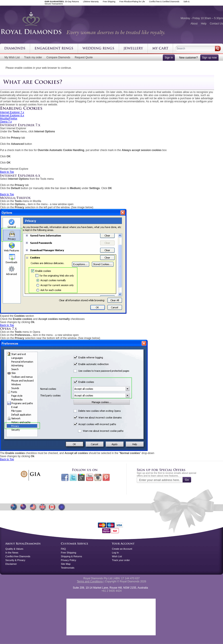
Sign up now (209, 58)
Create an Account (122, 549)
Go (187, 480)
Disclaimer (11, 564)
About (194, 24)
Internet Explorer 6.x (12, 115)
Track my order (33, 57)
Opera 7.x (6, 122)
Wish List (117, 556)
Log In (115, 553)
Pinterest (106, 477)
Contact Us (216, 24)
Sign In (169, 58)
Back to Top (7, 172)
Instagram (98, 477)
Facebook (65, 477)
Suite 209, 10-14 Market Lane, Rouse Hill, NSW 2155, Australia (110, 588)
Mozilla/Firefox (9, 119)
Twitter (73, 477)
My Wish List (12, 57)
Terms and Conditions (90, 581)
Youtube (90, 477)
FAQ (63, 549)
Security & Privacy (15, 560)
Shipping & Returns (71, 556)
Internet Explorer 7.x (12, 112)
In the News (12, 553)
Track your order (121, 560)
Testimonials (68, 568)
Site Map (66, 564)
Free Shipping (69, 553)
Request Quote (84, 57)
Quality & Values (14, 549)
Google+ (81, 477)
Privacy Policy (68, 560)
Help (204, 24)
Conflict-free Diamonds (18, 556)
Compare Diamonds (58, 57)
